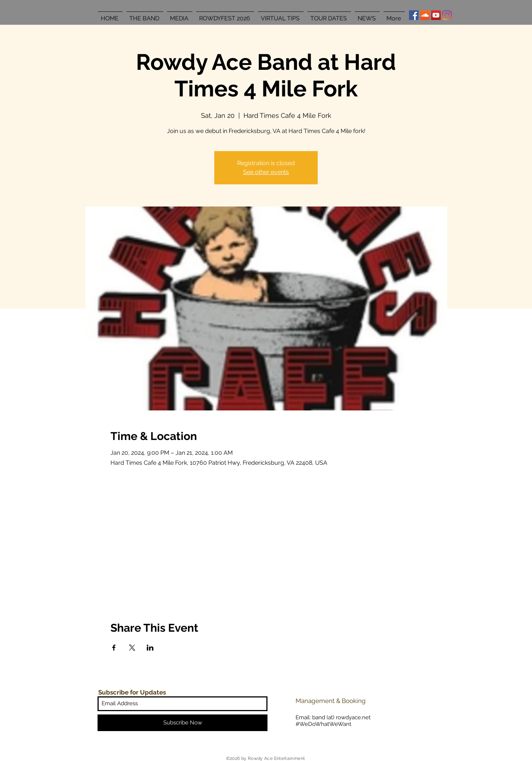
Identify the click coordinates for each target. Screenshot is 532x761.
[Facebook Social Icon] (414, 15)
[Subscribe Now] (183, 723)
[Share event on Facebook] (114, 648)
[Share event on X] (132, 648)
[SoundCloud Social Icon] (425, 15)
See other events (266, 172)
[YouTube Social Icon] (436, 15)
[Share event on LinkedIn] (150, 648)
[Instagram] (447, 15)
